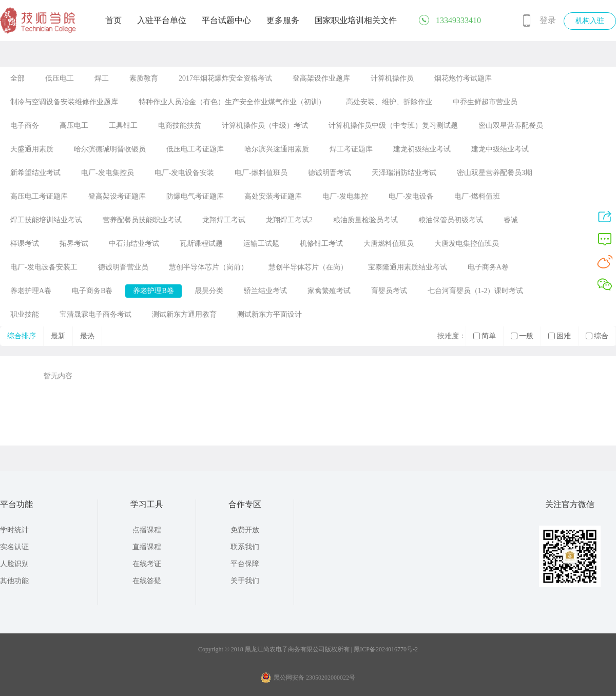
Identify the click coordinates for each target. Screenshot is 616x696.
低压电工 (60, 78)
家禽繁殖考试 (329, 291)
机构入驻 (590, 21)
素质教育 (144, 78)
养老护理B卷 (153, 291)
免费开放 (245, 530)
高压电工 (74, 125)
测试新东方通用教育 (184, 314)
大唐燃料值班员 (389, 244)
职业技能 (25, 314)
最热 (87, 336)
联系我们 (245, 547)
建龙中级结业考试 (500, 149)
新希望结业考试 (35, 173)
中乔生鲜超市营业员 (485, 102)
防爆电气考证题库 (195, 196)
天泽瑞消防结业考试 (404, 173)
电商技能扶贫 (180, 125)
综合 (597, 336)
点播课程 (147, 530)
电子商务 (25, 125)
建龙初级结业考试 (422, 149)
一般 (522, 336)
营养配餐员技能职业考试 (142, 220)
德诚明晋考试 (330, 173)
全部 (17, 78)
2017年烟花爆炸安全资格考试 (225, 78)
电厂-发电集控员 (108, 173)
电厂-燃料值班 (477, 196)
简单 (485, 336)
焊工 (102, 78)
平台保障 (245, 564)
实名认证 (14, 547)
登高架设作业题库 (321, 78)
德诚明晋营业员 (123, 267)
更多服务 (283, 20)
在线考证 (147, 564)
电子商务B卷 (92, 291)
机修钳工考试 (321, 244)
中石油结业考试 (134, 244)
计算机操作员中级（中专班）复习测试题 (393, 125)
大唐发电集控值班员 (467, 244)
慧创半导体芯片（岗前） (208, 267)
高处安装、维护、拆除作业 (389, 102)
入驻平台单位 (162, 20)
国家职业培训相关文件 (356, 20)
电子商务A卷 (488, 267)
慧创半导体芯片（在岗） (308, 267)
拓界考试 (74, 244)
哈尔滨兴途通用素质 (277, 149)
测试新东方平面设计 (269, 314)
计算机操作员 (392, 78)
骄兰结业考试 (265, 291)
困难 (560, 336)
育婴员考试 (389, 291)
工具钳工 (123, 125)
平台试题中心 (226, 20)
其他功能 (14, 581)
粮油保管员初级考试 (451, 220)
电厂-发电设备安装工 (44, 267)
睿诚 (511, 220)
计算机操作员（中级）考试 (265, 125)
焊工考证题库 (351, 149)
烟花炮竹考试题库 (463, 78)
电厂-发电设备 (411, 196)
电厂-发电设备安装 (185, 173)
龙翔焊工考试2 (289, 220)
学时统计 (14, 530)
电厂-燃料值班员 (261, 173)
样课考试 (25, 244)
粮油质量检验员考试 (365, 220)
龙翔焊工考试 (224, 220)
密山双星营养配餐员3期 (495, 173)
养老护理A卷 (31, 291)
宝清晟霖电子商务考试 (95, 314)
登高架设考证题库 (117, 196)
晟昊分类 (209, 291)
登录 (548, 20)
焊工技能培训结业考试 (46, 220)
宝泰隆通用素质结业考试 (408, 267)
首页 (113, 20)
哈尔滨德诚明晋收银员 (110, 149)
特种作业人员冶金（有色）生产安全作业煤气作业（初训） (232, 102)
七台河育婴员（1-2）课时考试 (476, 291)
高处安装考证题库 (273, 196)
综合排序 (22, 336)
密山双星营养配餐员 (511, 125)
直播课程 (147, 547)
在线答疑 (147, 581)
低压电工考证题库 (195, 149)
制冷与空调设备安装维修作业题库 (64, 102)
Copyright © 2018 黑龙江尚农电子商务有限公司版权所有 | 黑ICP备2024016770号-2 (308, 649)
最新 (58, 336)
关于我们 (245, 581)
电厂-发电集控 (345, 196)
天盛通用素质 (32, 149)
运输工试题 (261, 244)
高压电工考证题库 (39, 196)
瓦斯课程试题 (201, 244)
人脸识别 (14, 564)
